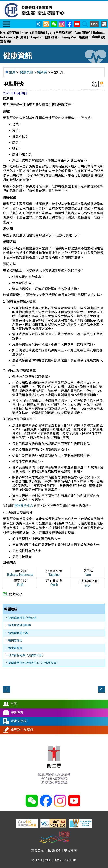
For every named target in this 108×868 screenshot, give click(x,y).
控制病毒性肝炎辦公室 (22, 618)
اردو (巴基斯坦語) (60, 33)
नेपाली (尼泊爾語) (33, 33)
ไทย (88, 575)
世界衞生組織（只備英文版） (27, 655)
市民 (14, 704)
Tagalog (54, 575)
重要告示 (38, 851)
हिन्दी (20, 585)
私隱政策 (54, 851)
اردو (88, 585)
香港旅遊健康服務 (20, 625)
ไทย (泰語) (83, 33)
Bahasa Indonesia (20, 575)
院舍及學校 (19, 721)
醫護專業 (17, 712)
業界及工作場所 (22, 730)
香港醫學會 (15, 648)
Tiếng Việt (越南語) (75, 37)
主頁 (12, 72)
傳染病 (42, 72)
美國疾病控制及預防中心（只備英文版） (34, 663)
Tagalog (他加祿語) (45, 37)
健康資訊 (26, 72)
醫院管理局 (15, 641)
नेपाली (54, 585)
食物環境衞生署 (18, 633)
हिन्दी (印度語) (10, 33)
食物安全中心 (24, 506)
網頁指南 (70, 851)
